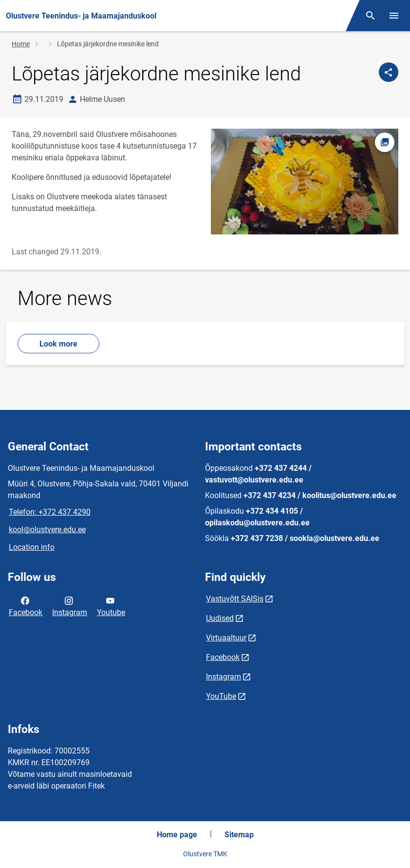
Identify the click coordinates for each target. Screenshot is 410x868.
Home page (177, 835)
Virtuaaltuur (226, 638)
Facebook (26, 606)
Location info (32, 547)
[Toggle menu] (394, 16)
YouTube (221, 696)
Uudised (220, 618)
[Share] (389, 72)
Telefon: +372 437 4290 (50, 512)
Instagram (70, 606)
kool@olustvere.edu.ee (47, 530)
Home (21, 44)
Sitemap (239, 835)
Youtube (111, 606)
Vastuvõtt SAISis (235, 599)
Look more (58, 344)
